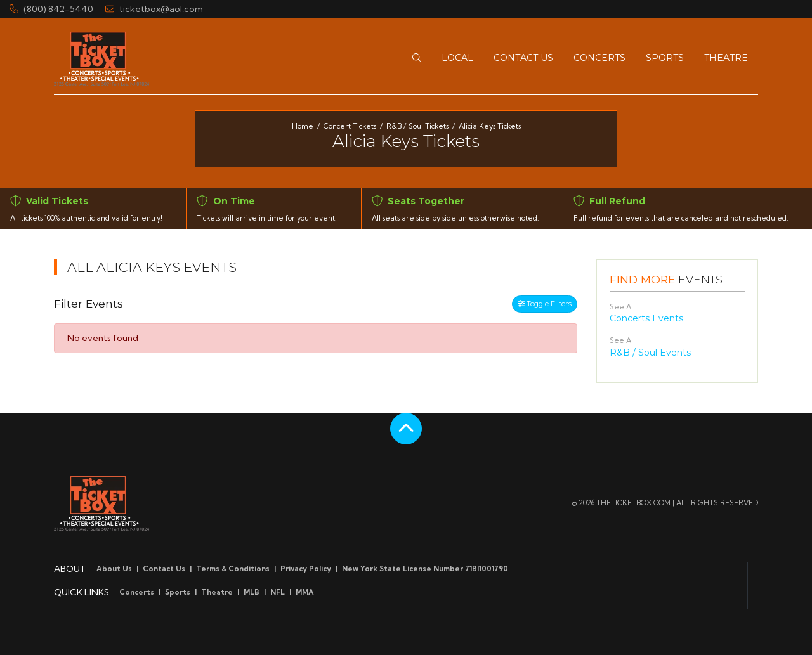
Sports (178, 592)
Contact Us (164, 569)
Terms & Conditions (233, 569)
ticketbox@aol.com (154, 9)
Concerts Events (646, 318)
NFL (278, 592)
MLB (252, 592)
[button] (417, 58)
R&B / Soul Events (650, 353)
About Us (114, 569)
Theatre (217, 592)
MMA (305, 592)
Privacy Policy (306, 569)
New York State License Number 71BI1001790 (425, 569)
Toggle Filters (545, 304)
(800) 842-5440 (51, 9)
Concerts (137, 592)
